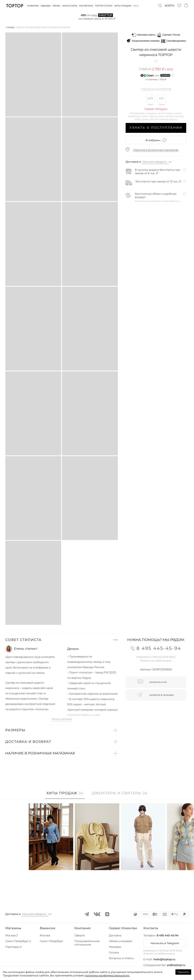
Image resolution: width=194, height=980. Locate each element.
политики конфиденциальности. (107, 975)
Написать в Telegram (165, 943)
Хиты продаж (123, 6)
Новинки (33, 6)
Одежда (46, 6)
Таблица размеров (156, 89)
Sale (136, 6)
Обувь (56, 6)
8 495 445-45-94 (168, 935)
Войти (170, 6)
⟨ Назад (10, 27)
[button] (62, 640)
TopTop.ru (15, 6)
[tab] (65, 795)
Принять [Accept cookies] (183, 972)
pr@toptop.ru (176, 965)
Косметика (86, 6)
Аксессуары (70, 6)
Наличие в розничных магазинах (156, 150)
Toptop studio (104, 6)
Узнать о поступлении (156, 128)
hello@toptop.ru (164, 959)
